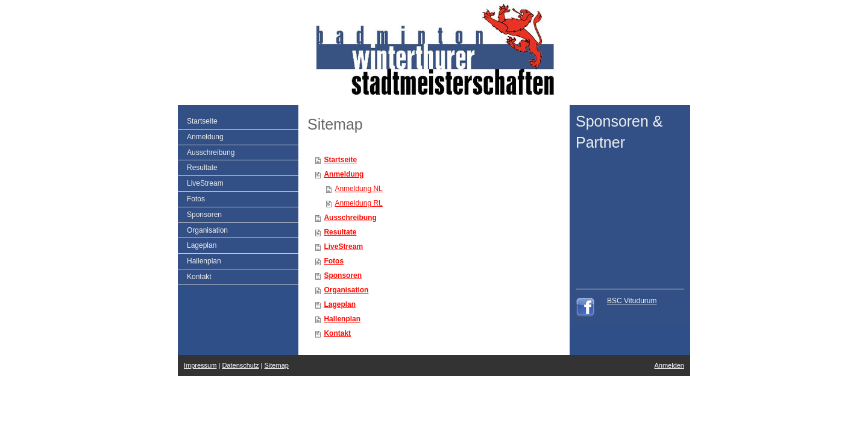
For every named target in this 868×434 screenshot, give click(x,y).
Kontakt (337, 333)
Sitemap (277, 365)
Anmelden (669, 365)
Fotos (334, 261)
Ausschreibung (350, 218)
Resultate (340, 232)
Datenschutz (240, 365)
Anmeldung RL (358, 203)
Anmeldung (344, 174)
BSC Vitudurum (632, 301)
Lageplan (340, 304)
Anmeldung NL (358, 189)
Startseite (340, 160)
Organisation (346, 290)
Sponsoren (343, 275)
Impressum (200, 365)
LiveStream (343, 247)
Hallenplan (342, 319)
